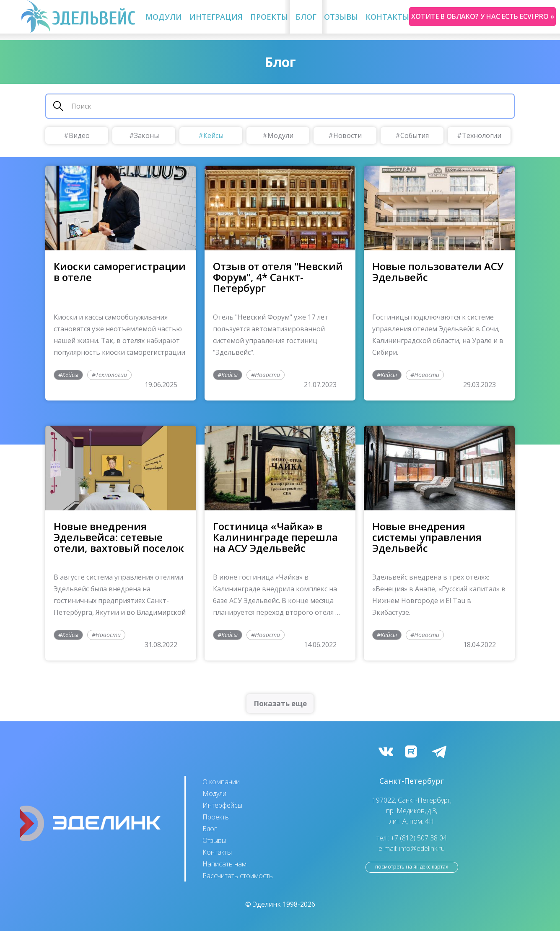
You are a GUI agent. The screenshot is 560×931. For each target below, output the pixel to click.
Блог (306, 17)
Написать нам (224, 864)
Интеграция (216, 17)
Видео (79, 135)
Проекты (269, 17)
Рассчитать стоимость (238, 876)
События (415, 135)
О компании (221, 782)
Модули (164, 17)
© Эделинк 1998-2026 (280, 904)
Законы (146, 135)
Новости (347, 135)
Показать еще (280, 703)
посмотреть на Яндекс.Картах (412, 867)
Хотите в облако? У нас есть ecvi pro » (483, 16)
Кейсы (213, 135)
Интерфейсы (222, 805)
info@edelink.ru (422, 848)
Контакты (387, 17)
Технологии (482, 135)
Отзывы (341, 17)
